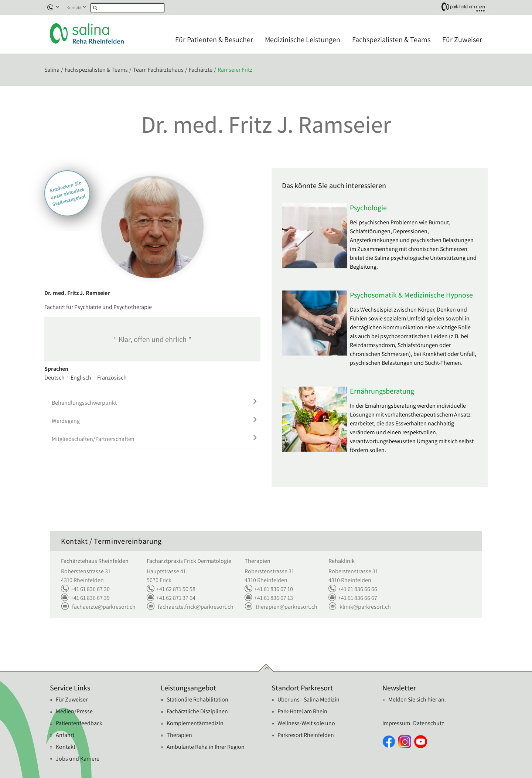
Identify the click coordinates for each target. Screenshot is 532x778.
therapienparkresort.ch (281, 607)
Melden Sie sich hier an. (417, 699)
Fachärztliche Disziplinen (197, 711)
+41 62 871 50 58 (171, 589)
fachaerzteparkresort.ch (98, 607)
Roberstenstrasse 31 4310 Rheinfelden (86, 576)
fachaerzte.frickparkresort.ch (190, 607)
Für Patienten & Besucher (214, 40)
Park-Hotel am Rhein (302, 711)
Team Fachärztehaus (158, 70)
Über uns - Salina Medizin (308, 699)
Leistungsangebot (188, 688)
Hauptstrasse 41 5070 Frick (166, 576)
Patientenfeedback (79, 723)
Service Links (70, 688)
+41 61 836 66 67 (353, 598)
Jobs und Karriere (78, 759)
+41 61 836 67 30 (85, 589)
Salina (52, 70)
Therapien (179, 735)
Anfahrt (65, 735)
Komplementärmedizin (195, 723)
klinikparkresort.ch (360, 607)
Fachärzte (201, 70)
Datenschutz (429, 723)
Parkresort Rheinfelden (306, 735)
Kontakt (74, 8)
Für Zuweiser (462, 40)
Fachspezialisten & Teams (391, 40)
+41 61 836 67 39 (85, 598)
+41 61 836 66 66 (353, 589)
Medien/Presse (74, 711)
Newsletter (399, 688)
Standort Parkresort (302, 688)
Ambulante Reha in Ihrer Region (206, 747)
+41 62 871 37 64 (171, 598)
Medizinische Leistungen (303, 40)
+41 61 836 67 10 (269, 589)
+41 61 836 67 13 (269, 598)
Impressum (396, 723)
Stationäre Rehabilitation (197, 699)
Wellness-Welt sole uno (306, 723)
